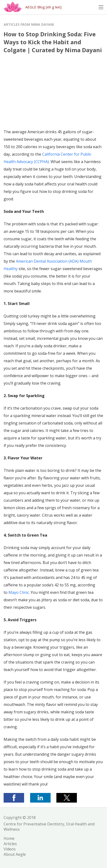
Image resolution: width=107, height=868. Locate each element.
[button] (101, 7)
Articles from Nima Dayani (29, 24)
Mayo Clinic (19, 592)
